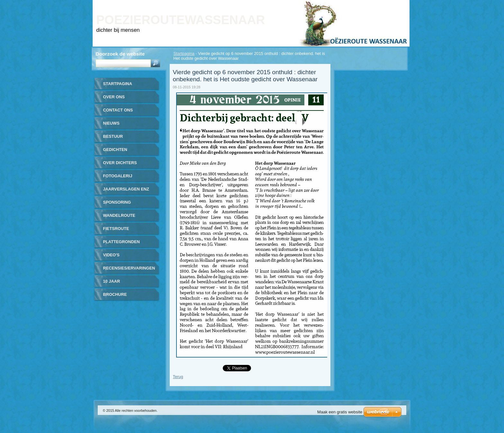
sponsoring (117, 202)
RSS (397, 4)
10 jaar (112, 281)
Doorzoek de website (120, 54)
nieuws (111, 123)
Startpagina (184, 53)
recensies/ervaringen (129, 268)
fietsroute (116, 229)
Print (359, 4)
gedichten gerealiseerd (119, 152)
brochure (115, 294)
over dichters (120, 163)
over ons (114, 97)
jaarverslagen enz (126, 189)
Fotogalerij (118, 176)
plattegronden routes (122, 244)
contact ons (118, 110)
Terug (178, 377)
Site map (379, 4)
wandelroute (119, 215)
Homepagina (335, 4)
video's (111, 255)
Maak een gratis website (340, 412)
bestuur (113, 136)
